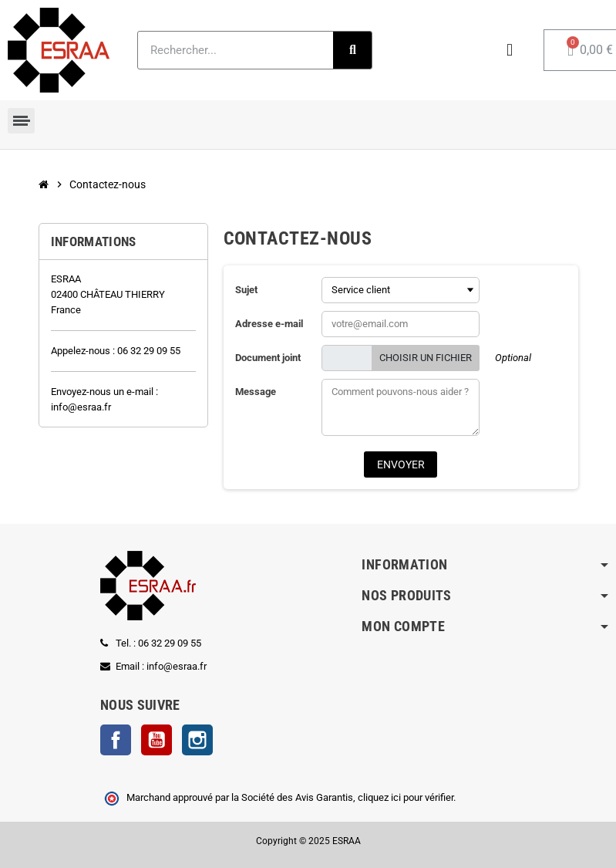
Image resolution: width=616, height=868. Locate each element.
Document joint (268, 358)
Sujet (246, 290)
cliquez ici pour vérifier (406, 797)
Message (256, 392)
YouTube (157, 740)
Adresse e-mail (269, 324)
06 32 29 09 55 (149, 351)
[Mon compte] (510, 50)
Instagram (197, 740)
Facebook (116, 740)
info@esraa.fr (81, 407)
